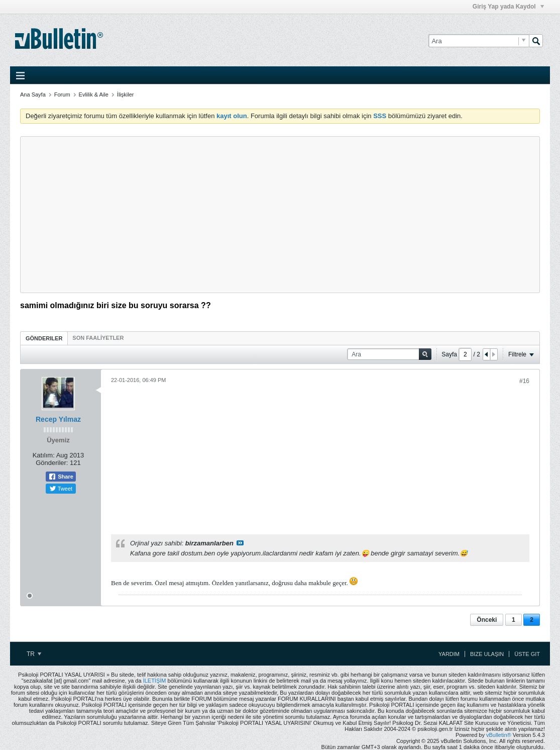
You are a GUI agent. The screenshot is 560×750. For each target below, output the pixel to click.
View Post (240, 543)
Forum (62, 95)
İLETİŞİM (155, 681)
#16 (524, 381)
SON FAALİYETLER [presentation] (98, 338)
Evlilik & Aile (94, 95)
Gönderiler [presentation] (44, 338)
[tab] (44, 338)
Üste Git (527, 654)
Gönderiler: (52, 463)
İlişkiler (126, 95)
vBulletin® (499, 735)
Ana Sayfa (33, 95)
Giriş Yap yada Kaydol (508, 7)
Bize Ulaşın (487, 654)
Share (61, 477)
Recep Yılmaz (58, 419)
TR (34, 654)
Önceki (487, 620)
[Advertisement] (280, 215)
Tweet (61, 489)
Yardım (449, 654)
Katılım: (44, 455)
